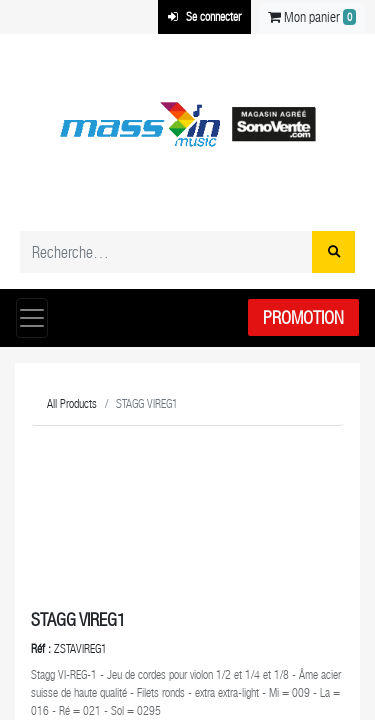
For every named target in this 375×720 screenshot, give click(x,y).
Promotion (303, 317)
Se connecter (204, 17)
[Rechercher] (333, 252)
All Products (72, 404)
